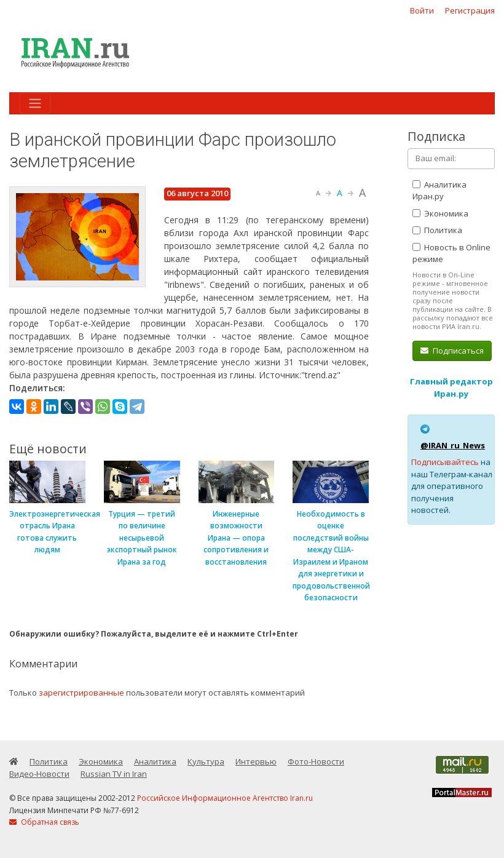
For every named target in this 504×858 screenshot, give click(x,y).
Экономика (440, 213)
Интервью (256, 761)
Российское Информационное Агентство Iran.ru (225, 798)
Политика (437, 230)
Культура (206, 761)
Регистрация (470, 10)
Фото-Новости (316, 761)
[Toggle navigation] (35, 103)
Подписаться (452, 351)
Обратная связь (44, 822)
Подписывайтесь (445, 462)
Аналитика (155, 761)
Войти (422, 10)
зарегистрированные (81, 693)
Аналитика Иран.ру (439, 191)
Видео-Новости (39, 774)
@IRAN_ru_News (453, 445)
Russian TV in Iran (114, 774)
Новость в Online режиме (451, 253)
